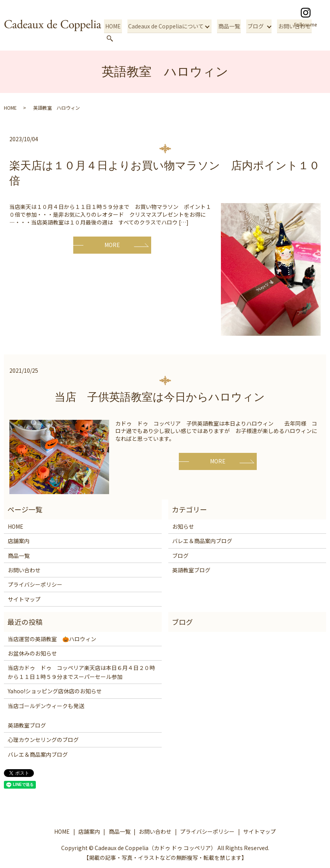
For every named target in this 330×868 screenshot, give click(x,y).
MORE (112, 245)
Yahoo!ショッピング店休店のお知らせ (55, 691)
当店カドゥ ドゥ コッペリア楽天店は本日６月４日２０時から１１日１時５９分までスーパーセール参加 (81, 672)
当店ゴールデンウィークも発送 (46, 706)
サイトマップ (24, 599)
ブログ (252, 38)
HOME (114, 38)
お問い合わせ (290, 38)
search (318, 39)
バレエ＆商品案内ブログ (202, 541)
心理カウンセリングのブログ (43, 740)
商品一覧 (227, 38)
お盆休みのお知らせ (32, 653)
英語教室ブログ (191, 570)
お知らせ (183, 526)
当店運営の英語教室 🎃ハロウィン (52, 639)
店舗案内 (19, 541)
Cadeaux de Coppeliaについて (165, 38)
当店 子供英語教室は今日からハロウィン (165, 397)
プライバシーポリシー (35, 584)
